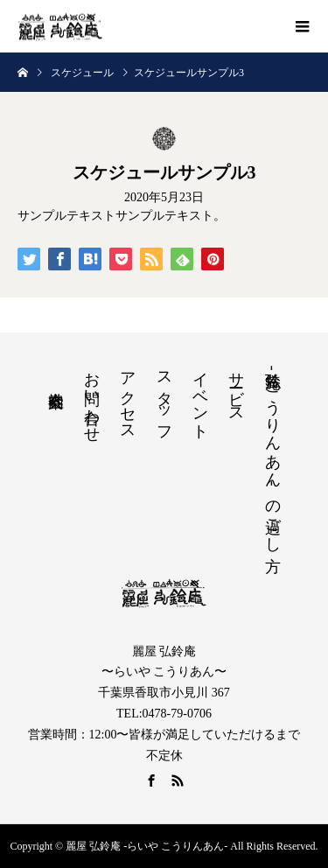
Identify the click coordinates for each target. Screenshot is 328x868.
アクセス (128, 397)
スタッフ (164, 398)
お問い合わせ (92, 398)
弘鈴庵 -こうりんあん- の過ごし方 (273, 453)
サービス (236, 388)
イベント (200, 397)
